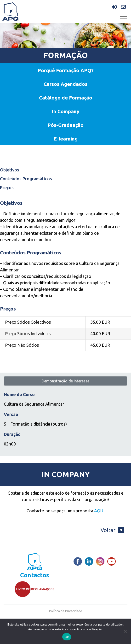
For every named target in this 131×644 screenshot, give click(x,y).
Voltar (112, 530)
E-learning (66, 139)
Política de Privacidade (66, 611)
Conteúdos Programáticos (26, 179)
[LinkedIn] (89, 561)
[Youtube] (111, 561)
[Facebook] (78, 561)
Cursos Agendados (65, 84)
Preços (7, 187)
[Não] (125, 631)
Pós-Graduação (65, 125)
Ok (67, 637)
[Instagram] (100, 561)
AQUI (99, 511)
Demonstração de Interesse (65, 381)
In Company (65, 111)
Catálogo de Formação (66, 98)
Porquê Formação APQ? (66, 70)
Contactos (35, 575)
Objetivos (10, 170)
